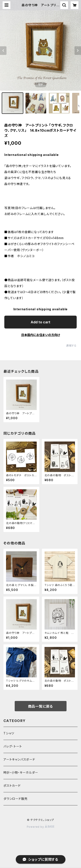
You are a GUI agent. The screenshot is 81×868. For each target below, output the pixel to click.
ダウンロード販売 (15, 799)
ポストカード (12, 786)
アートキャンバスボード (19, 759)
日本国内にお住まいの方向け (41, 335)
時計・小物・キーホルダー (21, 772)
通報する (71, 346)
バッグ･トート (13, 746)
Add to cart (40, 322)
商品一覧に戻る (41, 706)
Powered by (41, 827)
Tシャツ (9, 733)
